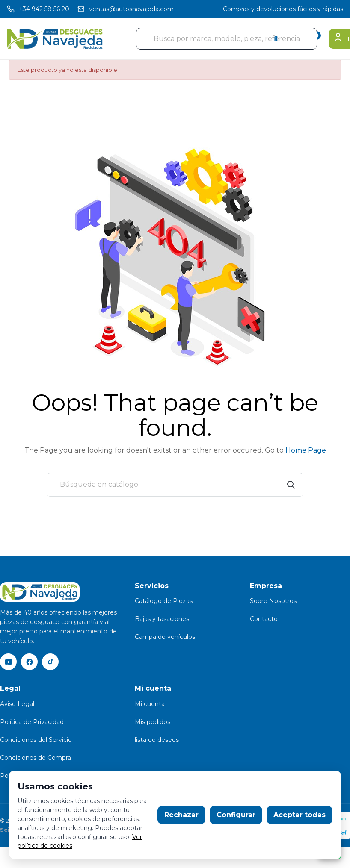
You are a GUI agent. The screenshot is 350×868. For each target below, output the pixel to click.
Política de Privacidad (32, 722)
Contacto (264, 619)
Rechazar (181, 815)
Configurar (236, 815)
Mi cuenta (150, 704)
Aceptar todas (300, 815)
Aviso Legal (17, 704)
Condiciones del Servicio (36, 740)
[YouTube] (9, 662)
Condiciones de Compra (36, 758)
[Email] (125, 9)
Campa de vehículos (165, 637)
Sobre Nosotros (273, 601)
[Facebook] (30, 662)
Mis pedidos (153, 722)
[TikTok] (51, 662)
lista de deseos (157, 740)
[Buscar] (175, 485)
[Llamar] (38, 9)
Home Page (306, 450)
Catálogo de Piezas (164, 601)
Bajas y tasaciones (162, 619)
